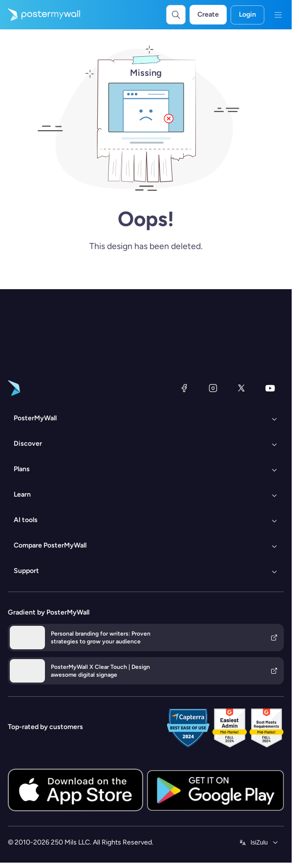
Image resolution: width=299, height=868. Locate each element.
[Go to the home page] (40, 15)
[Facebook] (184, 388)
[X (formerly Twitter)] (241, 388)
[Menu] (278, 15)
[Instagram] (213, 388)
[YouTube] (270, 388)
